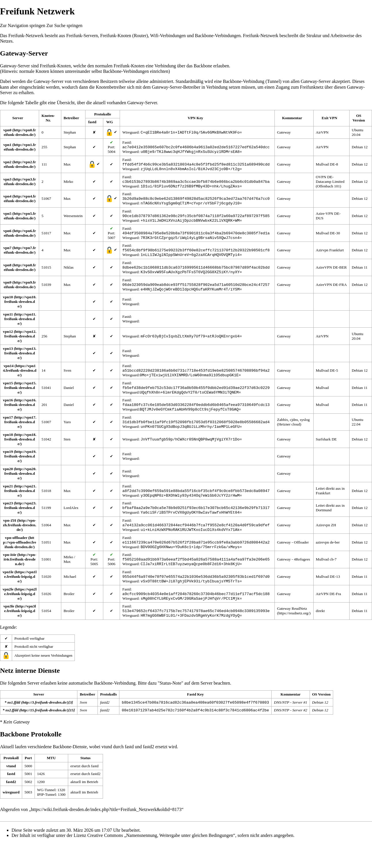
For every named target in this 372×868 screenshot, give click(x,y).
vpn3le (9, 630)
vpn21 (8, 502)
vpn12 (8, 342)
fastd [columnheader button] (92, 122)
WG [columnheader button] (110, 122)
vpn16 (8, 413)
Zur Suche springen (64, 25)
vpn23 (8, 520)
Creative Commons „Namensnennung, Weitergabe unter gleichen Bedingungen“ (161, 861)
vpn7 (7, 255)
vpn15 (8, 395)
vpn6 (7, 237)
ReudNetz (299, 632)
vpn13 (8, 359)
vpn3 (7, 182)
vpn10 (8, 307)
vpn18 (8, 450)
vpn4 (7, 200)
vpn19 (8, 467)
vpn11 (8, 325)
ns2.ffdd (12, 735)
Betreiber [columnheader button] (71, 118)
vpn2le (8, 612)
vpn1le (8, 593)
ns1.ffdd (14, 727)
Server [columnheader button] (18, 118)
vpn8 (7, 274)
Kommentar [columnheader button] (292, 118)
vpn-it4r (9, 575)
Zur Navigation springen (23, 25)
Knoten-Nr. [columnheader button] (48, 118)
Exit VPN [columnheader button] (329, 118)
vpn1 (7, 145)
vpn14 (8, 377)
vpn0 (7, 130)
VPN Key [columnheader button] (195, 118)
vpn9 (7, 292)
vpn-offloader (16, 557)
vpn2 (7, 164)
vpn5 (7, 219)
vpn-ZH (10, 538)
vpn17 (8, 432)
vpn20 (8, 484)
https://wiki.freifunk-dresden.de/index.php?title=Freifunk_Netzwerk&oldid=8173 (106, 835)
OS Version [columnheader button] (359, 118)
